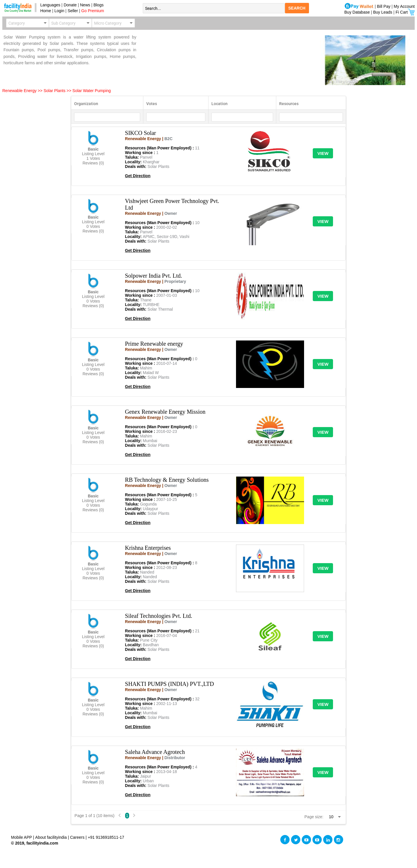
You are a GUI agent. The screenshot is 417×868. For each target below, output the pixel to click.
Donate (70, 5)
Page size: (314, 817)
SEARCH (297, 8)
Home (44, 11)
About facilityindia (52, 837)
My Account (404, 6)
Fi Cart (405, 12)
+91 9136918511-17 (106, 837)
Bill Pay (384, 6)
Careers (77, 837)
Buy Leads (383, 12)
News (86, 5)
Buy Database (357, 12)
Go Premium (93, 11)
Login (59, 11)
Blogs (99, 5)
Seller (73, 11)
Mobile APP (22, 837)
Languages (49, 5)
